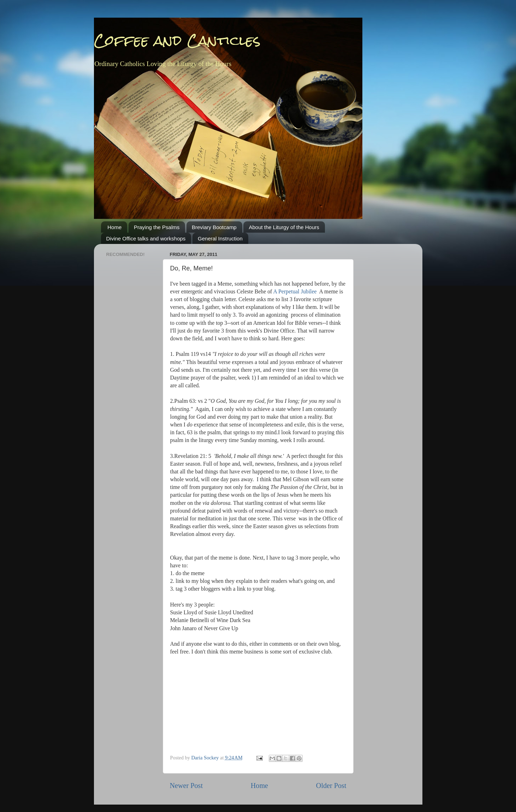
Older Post (331, 786)
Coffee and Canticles (177, 40)
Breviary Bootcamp (214, 227)
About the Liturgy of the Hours (284, 227)
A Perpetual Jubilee (295, 291)
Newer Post (186, 786)
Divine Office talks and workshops (146, 238)
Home (114, 227)
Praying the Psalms (157, 227)
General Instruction (220, 238)
